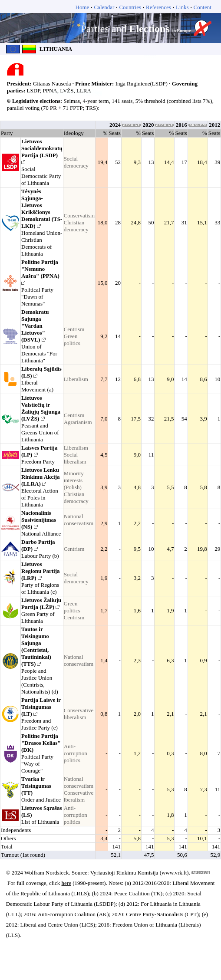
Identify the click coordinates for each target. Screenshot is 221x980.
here (66, 883)
